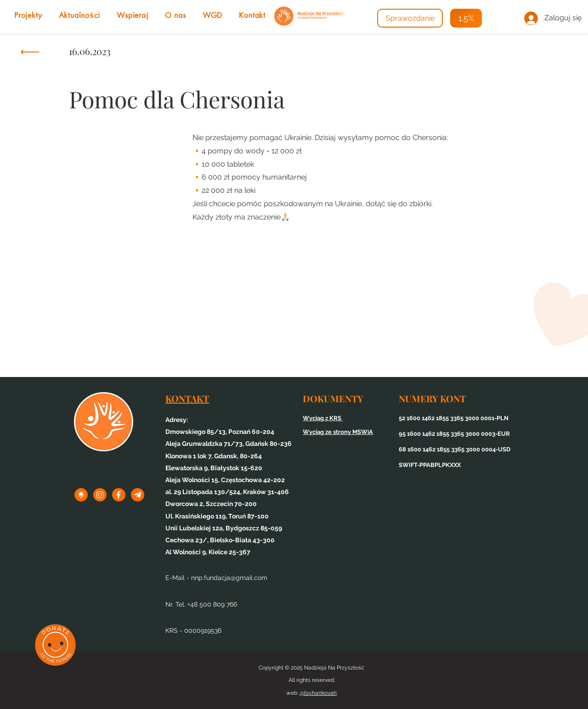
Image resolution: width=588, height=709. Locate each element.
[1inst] (100, 495)
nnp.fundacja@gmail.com (229, 578)
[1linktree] (81, 495)
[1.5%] (466, 18)
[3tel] (138, 495)
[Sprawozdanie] (410, 18)
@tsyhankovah (318, 693)
